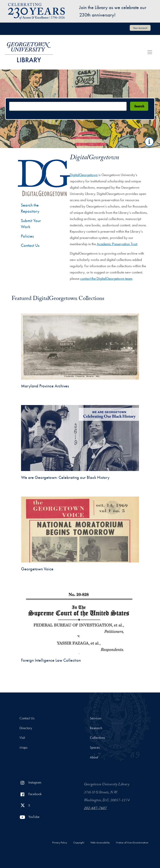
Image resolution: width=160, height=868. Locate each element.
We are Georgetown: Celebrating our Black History (65, 477)
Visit (22, 738)
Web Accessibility (100, 843)
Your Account (140, 28)
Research (96, 728)
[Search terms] (68, 106)
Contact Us (30, 245)
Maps (23, 747)
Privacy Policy (60, 843)
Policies (27, 236)
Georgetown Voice (37, 569)
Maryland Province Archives (45, 386)
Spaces (95, 747)
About (94, 757)
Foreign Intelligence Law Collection (51, 660)
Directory (26, 728)
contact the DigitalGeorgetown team (106, 279)
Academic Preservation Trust (117, 244)
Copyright (79, 843)
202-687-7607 (95, 809)
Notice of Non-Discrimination (132, 843)
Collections (97, 738)
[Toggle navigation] (150, 52)
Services (96, 718)
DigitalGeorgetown (84, 175)
